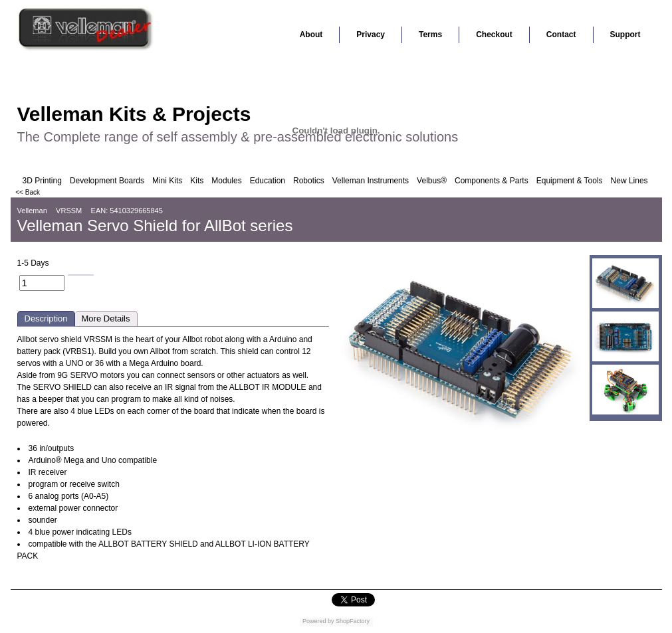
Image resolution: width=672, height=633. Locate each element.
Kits (197, 181)
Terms (430, 35)
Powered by (318, 621)
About (311, 35)
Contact (561, 35)
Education (268, 181)
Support (625, 35)
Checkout (494, 35)
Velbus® (432, 181)
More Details (106, 318)
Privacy (371, 35)
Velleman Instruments (371, 181)
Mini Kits (167, 181)
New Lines (629, 181)
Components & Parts (492, 181)
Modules (226, 181)
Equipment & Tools (570, 181)
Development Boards (107, 181)
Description (46, 318)
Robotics (309, 181)
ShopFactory (352, 621)
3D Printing (42, 181)
